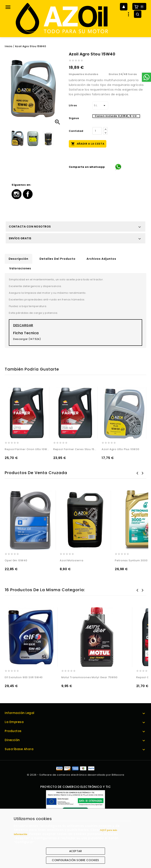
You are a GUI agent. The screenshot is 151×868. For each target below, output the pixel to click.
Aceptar (76, 851)
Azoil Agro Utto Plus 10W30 (120, 449)
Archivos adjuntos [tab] (101, 259)
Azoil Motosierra (71, 560)
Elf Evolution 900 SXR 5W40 (24, 677)
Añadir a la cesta (88, 144)
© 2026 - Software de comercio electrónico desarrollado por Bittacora (76, 775)
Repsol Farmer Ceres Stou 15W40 (76, 449)
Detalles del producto (58, 259)
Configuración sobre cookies (75, 860)
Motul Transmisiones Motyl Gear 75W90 (89, 677)
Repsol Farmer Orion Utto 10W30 (27, 449)
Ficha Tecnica (26, 333)
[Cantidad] (97, 131)
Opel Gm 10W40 (16, 560)
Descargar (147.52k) (27, 339)
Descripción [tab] (18, 259)
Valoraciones (20, 268)
